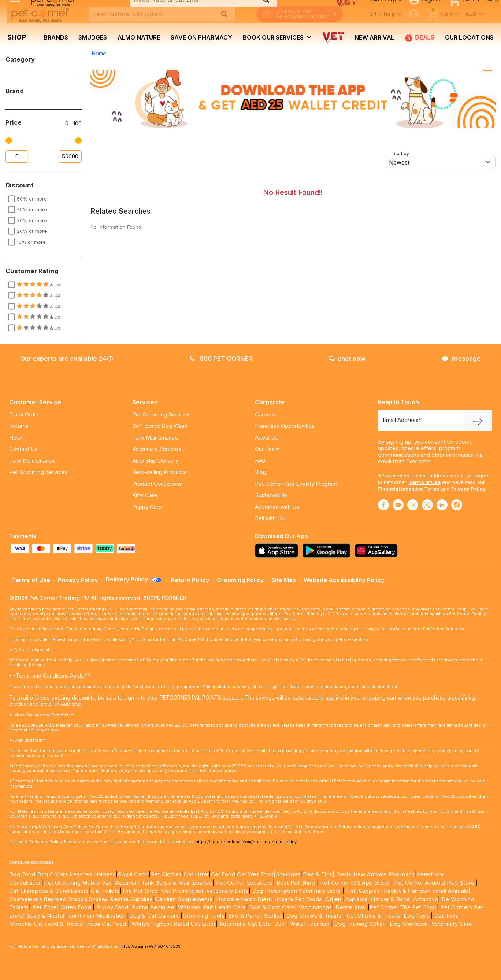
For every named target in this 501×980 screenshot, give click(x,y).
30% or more (32, 220)
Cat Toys (446, 916)
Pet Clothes (166, 874)
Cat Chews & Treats (374, 916)
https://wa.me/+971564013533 (150, 946)
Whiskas (189, 907)
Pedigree (162, 907)
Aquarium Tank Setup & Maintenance (164, 883)
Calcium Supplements (184, 899)
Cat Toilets (105, 891)
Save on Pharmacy (201, 37)
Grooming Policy (240, 580)
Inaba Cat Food (106, 924)
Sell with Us (270, 518)
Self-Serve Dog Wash (160, 426)
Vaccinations (314, 907)
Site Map (284, 580)
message (461, 359)
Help (15, 438)
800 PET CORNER (221, 359)
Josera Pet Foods (298, 899)
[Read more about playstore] (328, 550)
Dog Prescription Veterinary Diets (298, 891)
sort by (402, 153)
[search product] (224, 14)
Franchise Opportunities (285, 426)
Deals (420, 37)
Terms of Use (425, 482)
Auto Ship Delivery (155, 461)
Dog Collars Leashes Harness (77, 874)
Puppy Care (147, 507)
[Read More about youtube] (398, 505)
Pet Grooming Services (38, 472)
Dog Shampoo (409, 924)
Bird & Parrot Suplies (255, 916)
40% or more (32, 209)
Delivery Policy (134, 579)
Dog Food (22, 874)
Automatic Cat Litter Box (252, 924)
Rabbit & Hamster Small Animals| (427, 891)
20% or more (32, 231)
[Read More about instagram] (413, 505)
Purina (140, 907)
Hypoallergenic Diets (244, 899)
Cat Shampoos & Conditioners (49, 891)
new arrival (374, 37)
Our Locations (469, 37)
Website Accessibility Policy (344, 580)
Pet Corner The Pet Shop (403, 907)
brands (56, 37)
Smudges (93, 37)
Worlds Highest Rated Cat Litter (173, 924)
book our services (277, 37)
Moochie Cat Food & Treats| (47, 924)
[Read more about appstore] (278, 550)
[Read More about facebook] (383, 505)
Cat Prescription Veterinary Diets (205, 891)
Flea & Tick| (320, 874)
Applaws (356, 899)
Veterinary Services (157, 449)
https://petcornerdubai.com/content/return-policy (246, 842)
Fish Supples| (363, 891)
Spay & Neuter (46, 916)
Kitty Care (145, 495)
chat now (347, 359)
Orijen (334, 899)
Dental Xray (352, 907)
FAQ (260, 461)
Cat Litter (196, 874)
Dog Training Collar (359, 924)
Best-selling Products (159, 472)
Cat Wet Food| (256, 874)
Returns (19, 426)
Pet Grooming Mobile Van (78, 883)
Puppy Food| (113, 907)
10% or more (31, 242)
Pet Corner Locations (244, 883)
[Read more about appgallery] (378, 550)
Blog (261, 472)
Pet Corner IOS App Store (355, 883)
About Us (267, 438)
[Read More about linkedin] (442, 505)
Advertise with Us (277, 507)
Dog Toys (416, 916)
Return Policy (190, 580)
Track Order (24, 414)
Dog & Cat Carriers (154, 916)
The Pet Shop (140, 891)
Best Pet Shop (297, 883)
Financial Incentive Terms (409, 489)
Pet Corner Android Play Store (433, 883)
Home (99, 53)
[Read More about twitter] (427, 505)
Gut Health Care (225, 907)
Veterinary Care (453, 924)
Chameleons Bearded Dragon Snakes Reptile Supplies (81, 899)
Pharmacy (402, 874)
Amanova (426, 899)
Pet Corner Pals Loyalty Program (296, 484)
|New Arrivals (369, 874)
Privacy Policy (468, 489)
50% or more (32, 199)
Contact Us (23, 449)
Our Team (267, 449)
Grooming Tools (204, 916)
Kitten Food (76, 907)
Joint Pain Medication (97, 916)
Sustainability (271, 495)
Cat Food (223, 874)
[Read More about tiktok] (457, 505)
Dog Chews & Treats (314, 916)
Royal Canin (133, 874)
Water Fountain (311, 924)
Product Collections (157, 484)
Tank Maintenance (32, 461)
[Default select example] (441, 162)
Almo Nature (139, 37)
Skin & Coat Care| (273, 907)
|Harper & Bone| (391, 899)
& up (39, 285)
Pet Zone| (46, 907)
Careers (265, 414)
